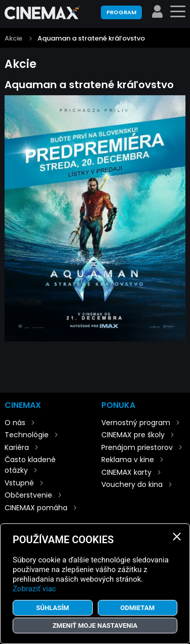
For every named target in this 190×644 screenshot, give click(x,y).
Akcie (13, 38)
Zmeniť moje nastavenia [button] (95, 626)
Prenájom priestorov (137, 447)
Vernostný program (136, 423)
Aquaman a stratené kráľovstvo (91, 38)
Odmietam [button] (137, 608)
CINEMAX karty (126, 472)
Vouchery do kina (132, 484)
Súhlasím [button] (52, 608)
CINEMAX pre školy (133, 435)
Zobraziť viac (34, 589)
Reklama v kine (128, 460)
